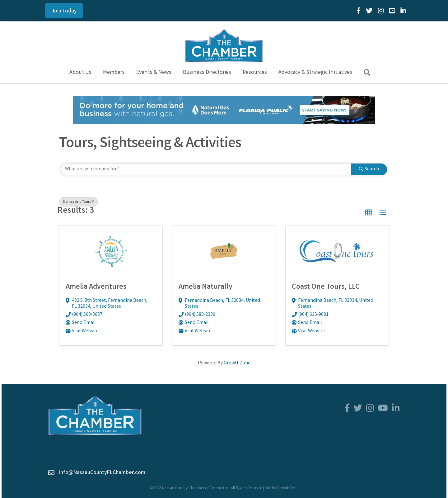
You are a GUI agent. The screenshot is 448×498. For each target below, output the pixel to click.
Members (114, 73)
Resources (255, 73)
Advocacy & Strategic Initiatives (315, 73)
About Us (80, 73)
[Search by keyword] (206, 169)
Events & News (154, 73)
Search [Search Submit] (369, 169)
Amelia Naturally (205, 287)
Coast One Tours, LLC (326, 287)
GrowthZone (237, 363)
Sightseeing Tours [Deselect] (79, 202)
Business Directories (207, 73)
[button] (369, 213)
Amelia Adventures (96, 287)
